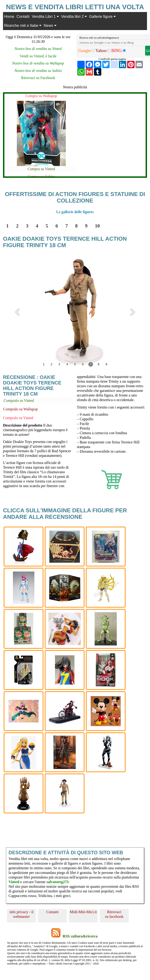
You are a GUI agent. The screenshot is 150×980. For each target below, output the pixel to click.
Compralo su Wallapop (21, 409)
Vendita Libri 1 (45, 16)
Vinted (14, 882)
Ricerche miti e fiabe (23, 25)
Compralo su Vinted (19, 401)
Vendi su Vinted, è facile (38, 56)
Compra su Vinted (41, 169)
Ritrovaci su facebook (114, 914)
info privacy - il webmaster (21, 914)
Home (9, 16)
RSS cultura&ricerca (80, 936)
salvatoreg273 (57, 882)
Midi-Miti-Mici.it (83, 912)
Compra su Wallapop (41, 96)
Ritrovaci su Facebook (38, 78)
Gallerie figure (102, 16)
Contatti (23, 16)
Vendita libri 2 (74, 16)
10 (97, 226)
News (50, 25)
